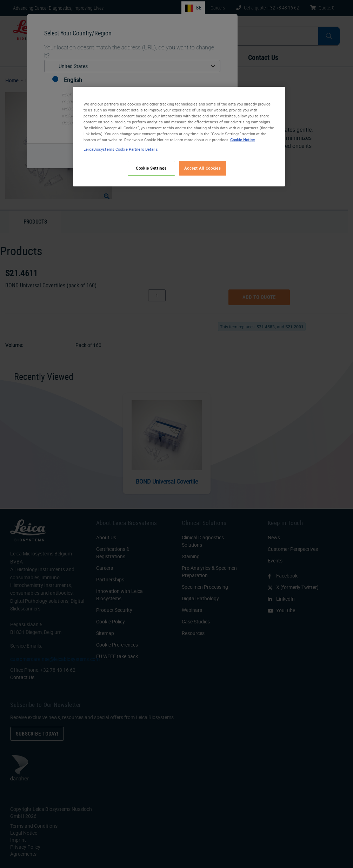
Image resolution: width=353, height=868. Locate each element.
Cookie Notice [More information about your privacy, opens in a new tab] (242, 140)
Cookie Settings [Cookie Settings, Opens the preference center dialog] (151, 168)
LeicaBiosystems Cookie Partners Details (121, 149)
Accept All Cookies (202, 168)
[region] (179, 137)
